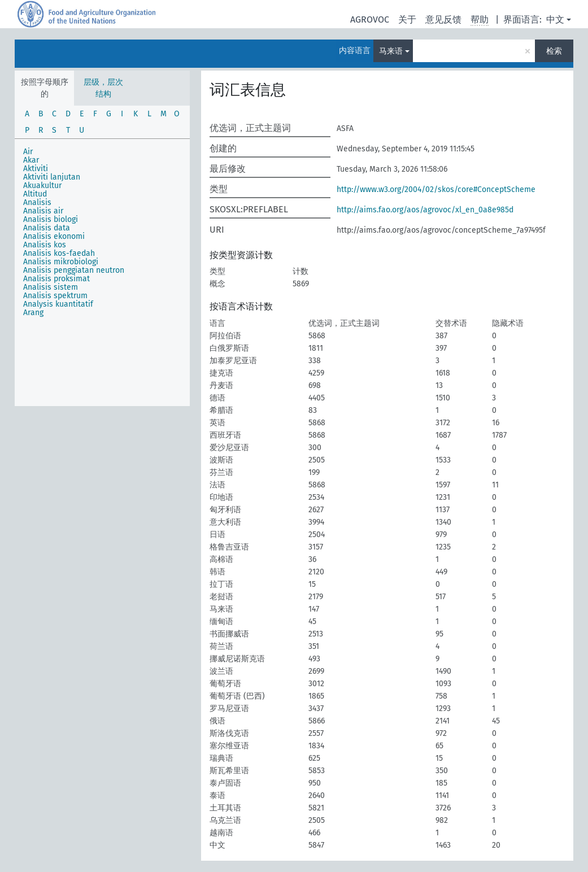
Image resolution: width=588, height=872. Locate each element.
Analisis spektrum (55, 296)
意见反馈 (443, 19)
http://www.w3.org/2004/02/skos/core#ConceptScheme (436, 189)
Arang (33, 313)
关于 (407, 19)
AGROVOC (370, 19)
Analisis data (47, 228)
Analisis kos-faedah (59, 253)
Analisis (37, 202)
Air (28, 152)
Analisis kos (45, 245)
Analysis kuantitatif (58, 304)
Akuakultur (42, 186)
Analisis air (43, 211)
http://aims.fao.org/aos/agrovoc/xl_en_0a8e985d (425, 210)
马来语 (391, 51)
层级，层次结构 (103, 88)
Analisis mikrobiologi (61, 262)
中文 (555, 19)
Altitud (35, 194)
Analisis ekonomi (54, 236)
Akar (31, 160)
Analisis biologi (51, 219)
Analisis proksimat (56, 279)
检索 (554, 51)
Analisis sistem (51, 287)
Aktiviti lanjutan (52, 177)
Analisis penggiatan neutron (74, 270)
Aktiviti (36, 169)
